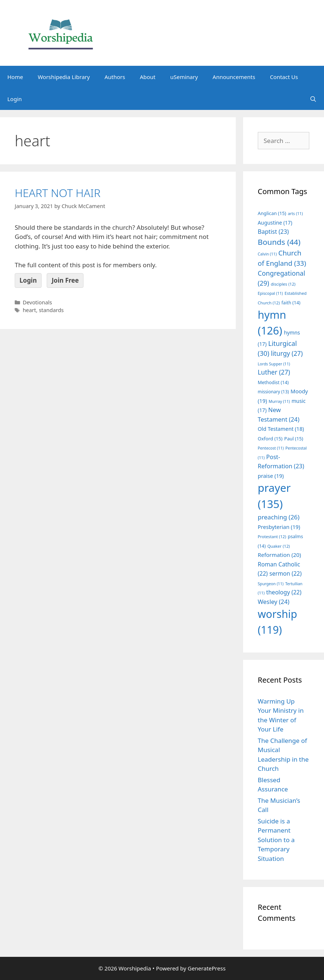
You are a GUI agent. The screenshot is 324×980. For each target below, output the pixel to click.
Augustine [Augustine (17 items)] (275, 223)
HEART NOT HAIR (58, 193)
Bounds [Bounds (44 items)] (279, 242)
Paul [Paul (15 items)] (294, 439)
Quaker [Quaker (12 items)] (279, 546)
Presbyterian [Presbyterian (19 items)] (279, 527)
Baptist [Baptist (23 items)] (273, 232)
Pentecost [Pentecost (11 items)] (271, 448)
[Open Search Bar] (313, 99)
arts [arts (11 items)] (295, 214)
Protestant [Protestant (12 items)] (272, 537)
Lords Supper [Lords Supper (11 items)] (274, 364)
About (148, 77)
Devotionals (38, 302)
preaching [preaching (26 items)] (279, 517)
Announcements (234, 77)
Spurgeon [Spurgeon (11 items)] (271, 584)
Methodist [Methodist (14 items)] (273, 382)
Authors (115, 77)
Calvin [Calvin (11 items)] (267, 254)
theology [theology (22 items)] (284, 592)
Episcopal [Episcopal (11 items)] (270, 293)
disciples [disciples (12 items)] (283, 284)
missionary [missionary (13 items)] (273, 391)
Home (15, 77)
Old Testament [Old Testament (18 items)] (281, 429)
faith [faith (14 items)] (291, 303)
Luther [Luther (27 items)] (274, 372)
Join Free (65, 280)
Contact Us (284, 77)
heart (29, 310)
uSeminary (184, 77)
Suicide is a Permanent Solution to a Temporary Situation (276, 840)
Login (15, 99)
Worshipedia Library (64, 77)
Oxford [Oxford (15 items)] (270, 439)
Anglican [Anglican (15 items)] (272, 213)
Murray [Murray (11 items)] (280, 401)
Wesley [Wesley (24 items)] (274, 602)
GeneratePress (206, 968)
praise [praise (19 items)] (271, 476)
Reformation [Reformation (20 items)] (280, 555)
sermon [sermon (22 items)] (285, 573)
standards (51, 310)
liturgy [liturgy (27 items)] (287, 353)
